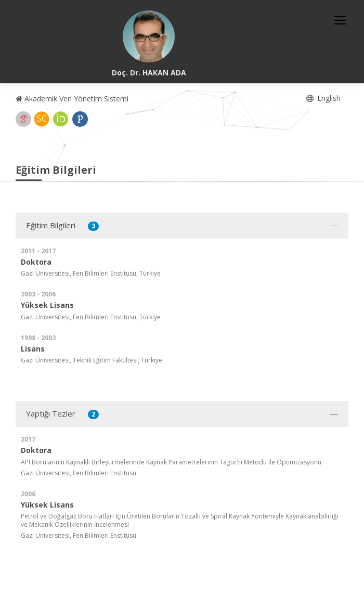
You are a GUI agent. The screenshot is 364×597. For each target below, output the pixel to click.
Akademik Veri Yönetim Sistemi (72, 99)
